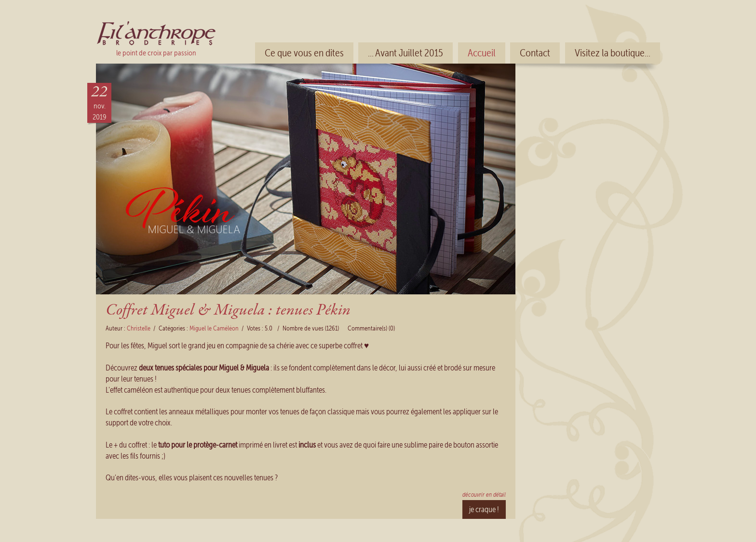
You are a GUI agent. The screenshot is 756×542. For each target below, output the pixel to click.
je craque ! (484, 509)
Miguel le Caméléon (214, 328)
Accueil (482, 53)
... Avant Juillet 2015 (405, 53)
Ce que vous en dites (304, 53)
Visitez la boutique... (613, 53)
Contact (535, 53)
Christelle (139, 328)
